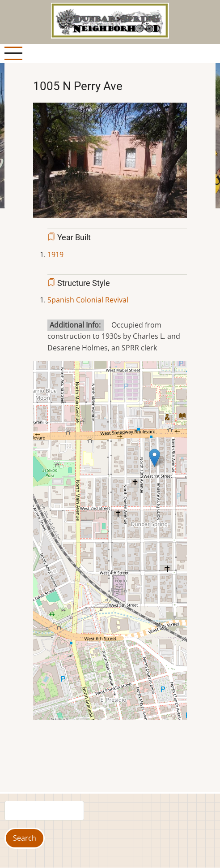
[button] (110, 163)
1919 (55, 255)
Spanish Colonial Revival (88, 300)
